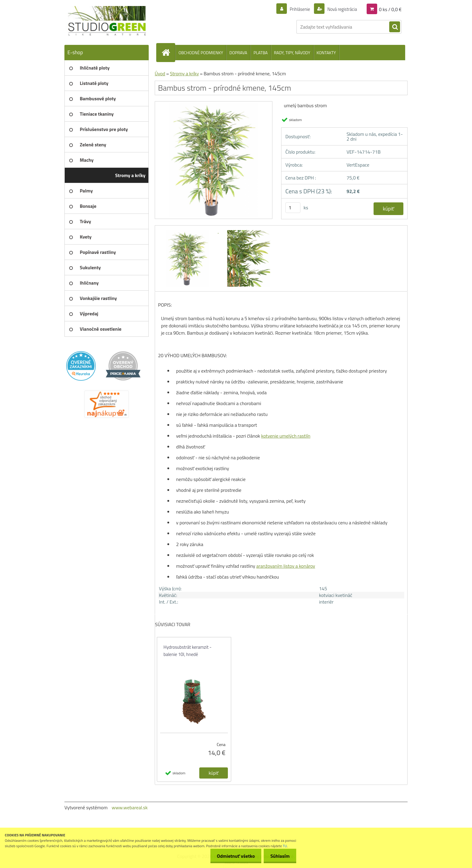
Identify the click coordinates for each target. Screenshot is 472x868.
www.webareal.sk (130, 807)
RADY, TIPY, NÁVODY (292, 53)
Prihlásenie (296, 9)
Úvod (160, 73)
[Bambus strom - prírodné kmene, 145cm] (214, 104)
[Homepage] (168, 52)
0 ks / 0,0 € (390, 9)
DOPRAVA (238, 53)
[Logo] (106, 21)
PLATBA (261, 53)
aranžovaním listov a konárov (286, 566)
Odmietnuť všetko (233, 856)
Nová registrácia (340, 9)
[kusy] (293, 208)
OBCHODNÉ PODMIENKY (201, 53)
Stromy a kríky (184, 73)
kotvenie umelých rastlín (286, 436)
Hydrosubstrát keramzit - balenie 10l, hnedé (188, 651)
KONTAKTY (326, 53)
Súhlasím (279, 856)
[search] (395, 27)
